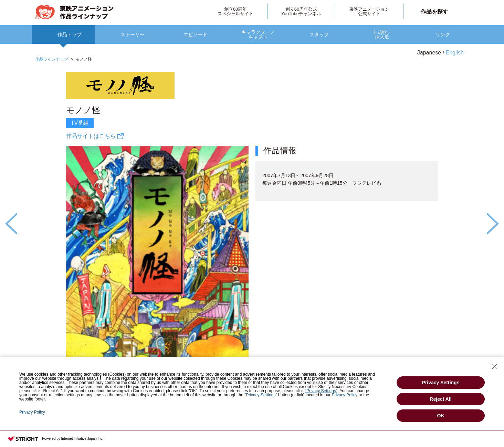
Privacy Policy (344, 395)
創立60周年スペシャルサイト (235, 11)
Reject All (440, 399)
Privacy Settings (441, 383)
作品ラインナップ (52, 59)
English (455, 53)
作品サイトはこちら (91, 136)
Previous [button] (11, 224)
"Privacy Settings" (321, 391)
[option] (252, 246)
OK (441, 416)
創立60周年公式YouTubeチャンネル (301, 11)
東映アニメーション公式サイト (369, 11)
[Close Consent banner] (494, 367)
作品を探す (434, 12)
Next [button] (493, 224)
